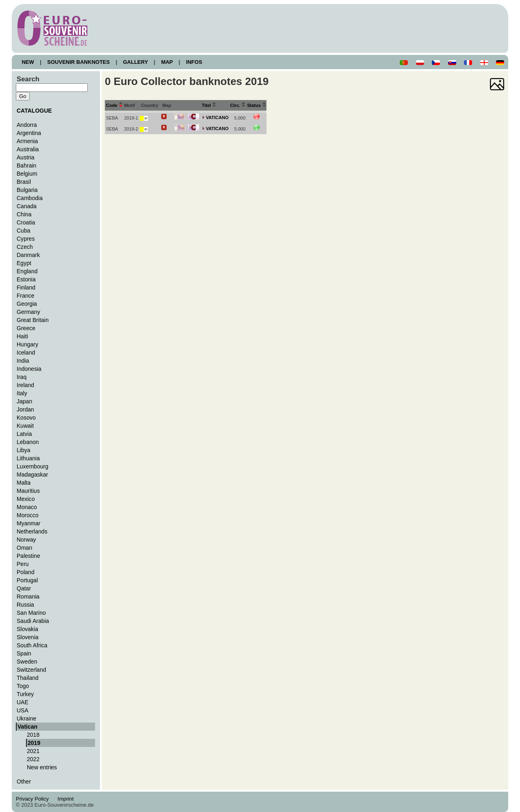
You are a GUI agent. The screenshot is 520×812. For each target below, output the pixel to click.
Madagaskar (32, 475)
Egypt (24, 263)
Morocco (28, 515)
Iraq (22, 377)
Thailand (28, 678)
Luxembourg (32, 466)
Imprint (67, 799)
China (24, 214)
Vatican (27, 727)
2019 (34, 743)
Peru (23, 564)
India (23, 361)
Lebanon (28, 442)
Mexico (26, 499)
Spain (24, 653)
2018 (33, 735)
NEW (28, 62)
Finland (26, 287)
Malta (24, 483)
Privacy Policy (35, 799)
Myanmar (28, 523)
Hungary (27, 344)
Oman (24, 548)
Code (114, 105)
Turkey (25, 694)
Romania (28, 596)
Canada (27, 206)
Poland (26, 572)
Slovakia (27, 629)
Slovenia (28, 637)
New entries (42, 767)
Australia (28, 149)
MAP (167, 62)
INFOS (194, 62)
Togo (23, 686)
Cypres (26, 239)
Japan (24, 401)
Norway (26, 540)
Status (257, 105)
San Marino (31, 613)
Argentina (29, 133)
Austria (26, 157)
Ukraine (26, 718)
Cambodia (30, 198)
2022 (33, 759)
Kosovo (26, 418)
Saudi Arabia (33, 621)
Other (24, 782)
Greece (26, 328)
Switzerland (31, 670)
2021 (33, 751)
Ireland (25, 385)
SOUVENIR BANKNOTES (79, 62)
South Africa (32, 645)
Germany (28, 312)
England (27, 271)
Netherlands (32, 531)
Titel (209, 105)
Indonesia (29, 369)
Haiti (22, 336)
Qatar (24, 588)
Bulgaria (27, 190)
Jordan (25, 409)
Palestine (28, 556)
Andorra (27, 125)
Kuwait (25, 426)
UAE (23, 702)
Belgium (27, 174)
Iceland (26, 353)
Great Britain (33, 320)
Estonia (26, 279)
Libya (24, 450)
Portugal (27, 580)
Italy (22, 393)
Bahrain (26, 165)
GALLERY (135, 62)
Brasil (24, 182)
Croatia (26, 222)
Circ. (238, 105)
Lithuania (28, 458)
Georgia (27, 304)
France (26, 296)
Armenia (27, 141)
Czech (25, 247)
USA (23, 710)
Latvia (24, 434)
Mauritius (28, 491)
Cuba (24, 231)
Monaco (27, 507)
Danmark (28, 255)
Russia (25, 605)
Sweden (27, 662)
